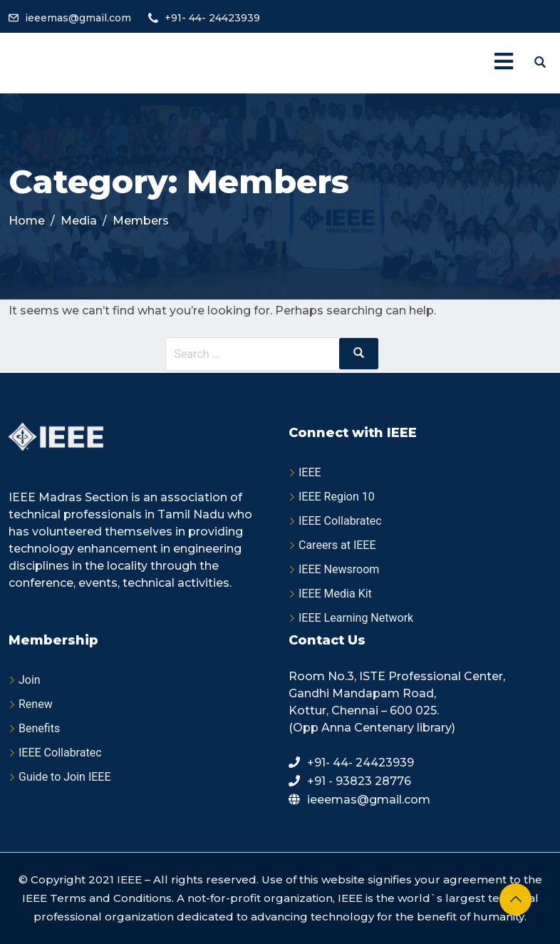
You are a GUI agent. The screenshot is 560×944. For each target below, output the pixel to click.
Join (30, 680)
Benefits (39, 728)
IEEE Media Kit (335, 594)
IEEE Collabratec (340, 521)
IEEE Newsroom (339, 569)
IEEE (310, 472)
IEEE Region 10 (337, 497)
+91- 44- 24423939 (212, 18)
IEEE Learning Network (356, 618)
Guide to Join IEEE (65, 777)
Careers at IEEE (337, 545)
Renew (36, 704)
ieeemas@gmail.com (78, 18)
